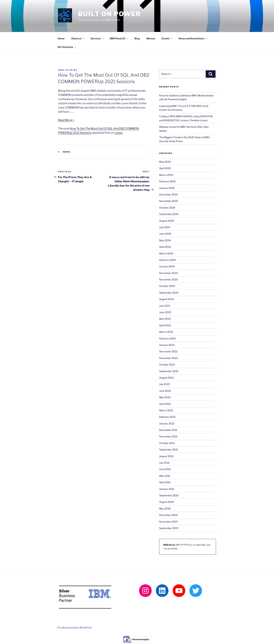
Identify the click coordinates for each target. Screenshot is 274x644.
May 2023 (165, 319)
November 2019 (168, 522)
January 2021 (167, 489)
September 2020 (169, 495)
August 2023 (167, 299)
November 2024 (169, 201)
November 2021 (168, 436)
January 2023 (167, 345)
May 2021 (165, 476)
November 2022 (168, 358)
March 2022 (166, 410)
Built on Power (109, 14)
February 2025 (167, 181)
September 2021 (169, 450)
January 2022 (167, 423)
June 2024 (165, 234)
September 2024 (169, 214)
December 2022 (168, 351)
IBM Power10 (119, 38)
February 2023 (167, 338)
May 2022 (165, 397)
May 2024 (165, 240)
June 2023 (165, 312)
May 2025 (165, 162)
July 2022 (165, 384)
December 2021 (168, 430)
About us (78, 38)
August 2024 (167, 221)
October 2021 (167, 443)
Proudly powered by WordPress (75, 627)
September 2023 (169, 293)
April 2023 (165, 325)
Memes (151, 38)
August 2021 (166, 456)
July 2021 (164, 463)
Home (61, 38)
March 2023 (166, 332)
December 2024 (168, 194)
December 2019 (168, 515)
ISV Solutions (67, 47)
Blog (137, 38)
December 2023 (168, 273)
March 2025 (166, 175)
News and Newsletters (193, 38)
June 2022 (165, 391)
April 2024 (165, 247)
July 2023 (165, 306)
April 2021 (165, 482)
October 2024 (167, 208)
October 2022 (167, 365)
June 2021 (165, 469)
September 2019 (169, 528)
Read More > (66, 120)
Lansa (119, 133)
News (67, 152)
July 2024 (165, 227)
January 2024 (167, 266)
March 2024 (166, 253)
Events (167, 38)
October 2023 (167, 286)
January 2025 (167, 188)
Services (97, 38)
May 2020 (165, 508)
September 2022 (169, 371)
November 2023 (169, 279)
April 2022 (165, 404)
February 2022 (167, 417)
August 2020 (167, 502)
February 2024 (167, 260)
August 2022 (166, 378)
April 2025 (165, 168)
